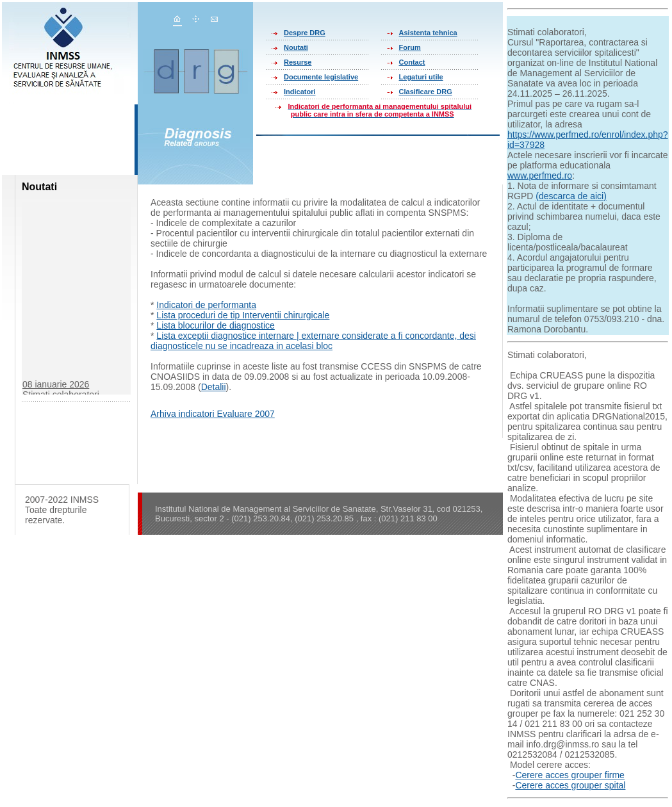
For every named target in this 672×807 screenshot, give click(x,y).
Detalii (214, 387)
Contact (412, 62)
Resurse (298, 62)
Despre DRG (305, 33)
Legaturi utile (421, 77)
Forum (410, 47)
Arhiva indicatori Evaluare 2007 (213, 414)
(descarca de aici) (571, 196)
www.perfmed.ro (540, 175)
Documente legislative (321, 77)
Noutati (296, 47)
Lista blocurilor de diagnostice (215, 325)
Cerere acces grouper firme (570, 775)
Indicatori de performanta (206, 305)
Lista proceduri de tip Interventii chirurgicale (243, 315)
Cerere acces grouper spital (570, 785)
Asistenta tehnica (428, 33)
